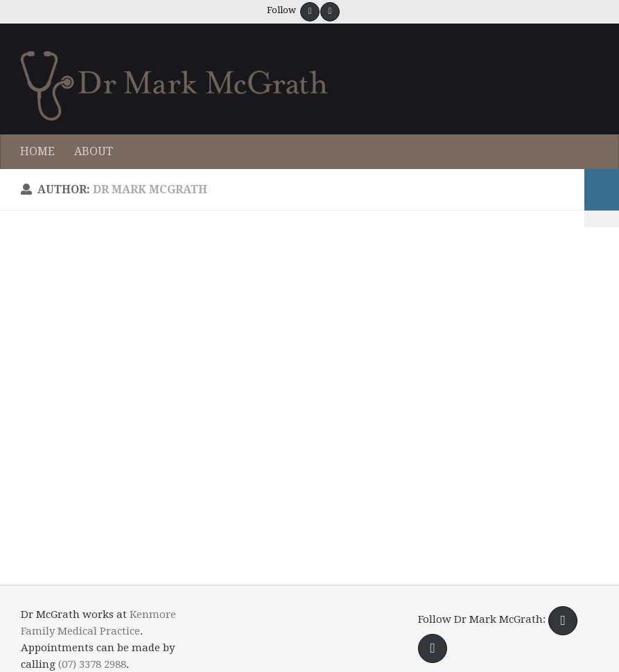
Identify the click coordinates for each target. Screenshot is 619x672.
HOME (37, 151)
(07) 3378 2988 (92, 664)
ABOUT (94, 151)
